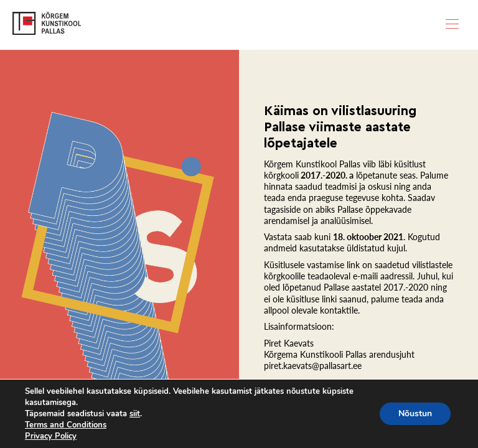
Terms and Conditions (66, 425)
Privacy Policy (51, 436)
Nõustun (415, 413)
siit (135, 414)
